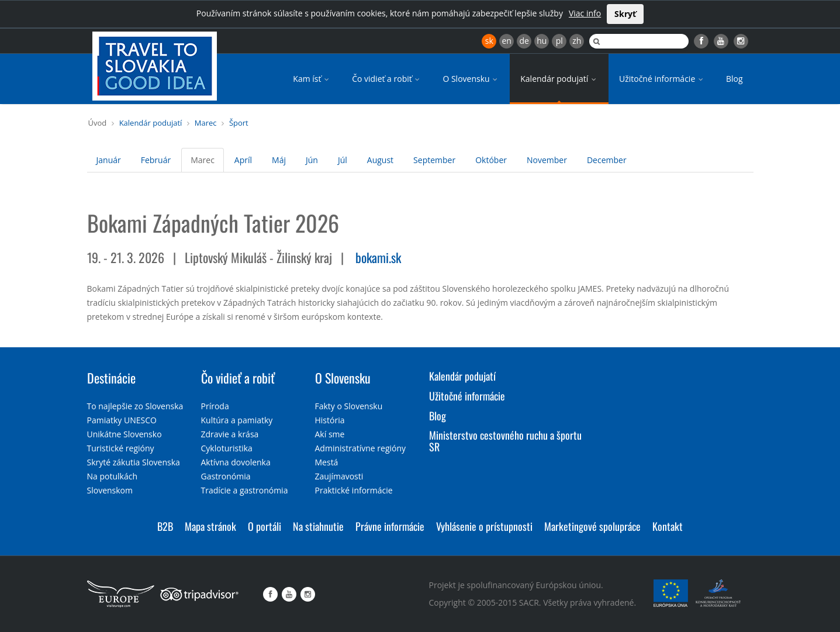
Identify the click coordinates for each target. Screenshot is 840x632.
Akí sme (330, 434)
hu (542, 41)
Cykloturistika (227, 448)
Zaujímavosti (339, 476)
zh (577, 41)
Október (491, 160)
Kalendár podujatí (559, 79)
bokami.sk (378, 257)
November (547, 160)
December (607, 160)
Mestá (327, 462)
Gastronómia (226, 476)
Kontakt (668, 526)
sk (489, 41)
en (506, 41)
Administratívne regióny (361, 448)
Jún (312, 160)
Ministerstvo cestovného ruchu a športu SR (505, 441)
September (434, 160)
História (330, 420)
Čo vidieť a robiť (387, 79)
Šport (239, 123)
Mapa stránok (210, 526)
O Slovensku (471, 79)
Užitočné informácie (662, 79)
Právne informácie (390, 526)
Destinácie (111, 378)
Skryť (625, 14)
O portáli (265, 526)
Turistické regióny (121, 448)
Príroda (215, 406)
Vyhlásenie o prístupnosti (484, 526)
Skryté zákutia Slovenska (134, 462)
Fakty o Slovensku (349, 406)
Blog (734, 79)
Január (109, 160)
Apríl (243, 160)
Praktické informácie (354, 490)
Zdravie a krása (230, 434)
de (524, 41)
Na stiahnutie (318, 526)
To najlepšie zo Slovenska (135, 406)
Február (156, 160)
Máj (279, 160)
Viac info (585, 13)
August (380, 160)
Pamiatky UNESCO (122, 420)
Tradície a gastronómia (245, 490)
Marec (206, 123)
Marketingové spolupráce (592, 526)
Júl (343, 160)
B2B (165, 526)
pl (559, 41)
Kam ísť (312, 79)
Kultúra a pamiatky (237, 420)
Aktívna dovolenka (236, 462)
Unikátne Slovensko (125, 434)
